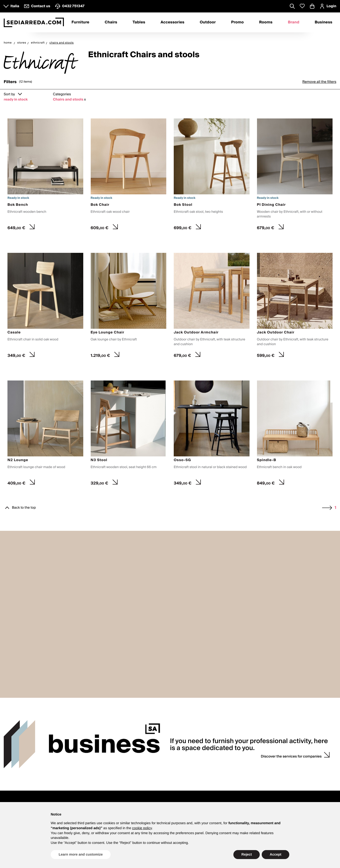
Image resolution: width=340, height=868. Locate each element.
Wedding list (216, 760)
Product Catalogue (86, 799)
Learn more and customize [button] (81, 854)
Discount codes (286, 766)
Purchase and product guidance (163, 755)
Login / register (285, 755)
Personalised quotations (225, 771)
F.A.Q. (143, 777)
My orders (281, 760)
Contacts (14, 747)
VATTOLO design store (21, 771)
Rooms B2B (148, 799)
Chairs (111, 22)
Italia (15, 6)
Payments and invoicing (157, 766)
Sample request (218, 766)
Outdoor (208, 22)
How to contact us (18, 766)
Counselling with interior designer (232, 755)
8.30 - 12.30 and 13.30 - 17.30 (26, 760)
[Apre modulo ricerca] (292, 7)
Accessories (172, 22)
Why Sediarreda (83, 760)
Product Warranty (152, 760)
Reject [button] (247, 854)
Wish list (280, 771)
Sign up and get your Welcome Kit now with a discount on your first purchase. (265, 799)
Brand (294, 22)
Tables (139, 22)
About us (78, 755)
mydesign (19, 799)
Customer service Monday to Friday (31, 755)
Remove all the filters (319, 82)
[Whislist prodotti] (302, 6)
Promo (237, 22)
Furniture (81, 22)
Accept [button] (276, 854)
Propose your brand (86, 771)
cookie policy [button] (142, 828)
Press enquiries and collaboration (97, 766)
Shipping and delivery (155, 771)
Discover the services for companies (291, 682)
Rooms (266, 22)
